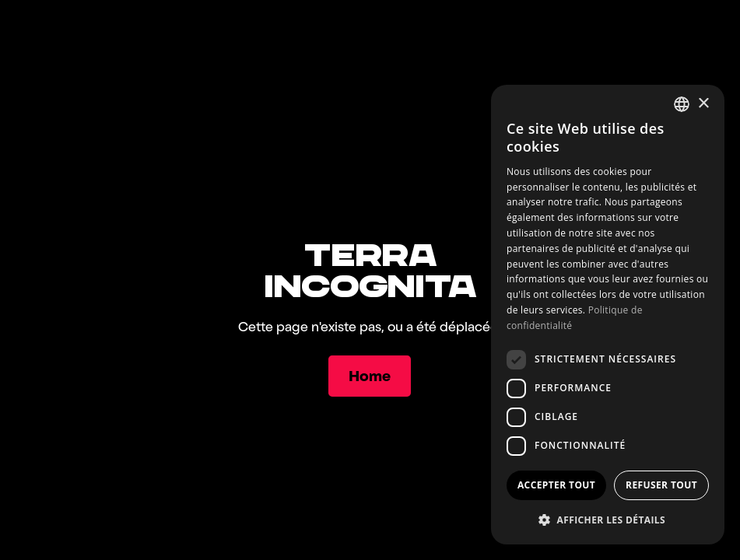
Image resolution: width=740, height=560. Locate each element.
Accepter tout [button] (556, 485)
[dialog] (608, 315)
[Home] (370, 376)
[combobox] (682, 104)
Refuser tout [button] (661, 485)
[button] (608, 520)
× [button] (703, 104)
